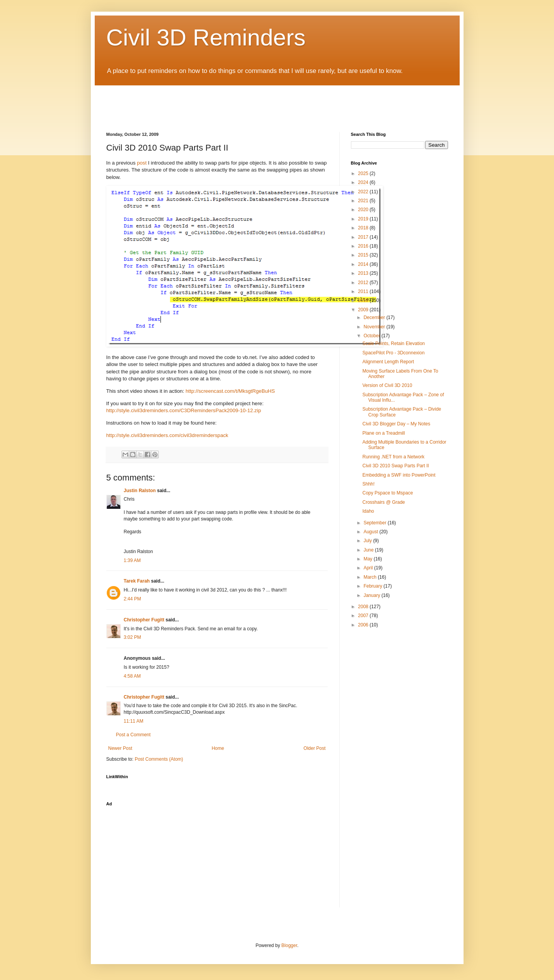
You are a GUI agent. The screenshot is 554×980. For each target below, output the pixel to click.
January (372, 595)
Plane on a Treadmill (383, 433)
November (375, 327)
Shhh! (368, 484)
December (375, 317)
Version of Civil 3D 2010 (387, 385)
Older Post (315, 748)
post (142, 163)
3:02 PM (133, 637)
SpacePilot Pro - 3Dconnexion (393, 353)
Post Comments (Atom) (159, 759)
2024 (364, 182)
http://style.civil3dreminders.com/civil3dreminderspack (167, 435)
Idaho (368, 511)
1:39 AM (132, 560)
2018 (364, 228)
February (373, 586)
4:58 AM (132, 676)
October (372, 336)
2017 (364, 237)
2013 (364, 273)
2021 (364, 201)
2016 (364, 246)
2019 (364, 219)
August (371, 532)
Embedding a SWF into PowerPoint (399, 475)
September (375, 523)
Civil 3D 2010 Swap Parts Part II (395, 466)
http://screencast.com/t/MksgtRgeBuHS (230, 391)
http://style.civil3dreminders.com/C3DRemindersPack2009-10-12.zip (184, 410)
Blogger (289, 945)
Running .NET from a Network (393, 457)
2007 (364, 616)
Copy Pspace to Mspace (387, 493)
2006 (364, 625)
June (369, 550)
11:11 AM (134, 721)
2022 (364, 192)
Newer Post (120, 748)
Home (218, 748)
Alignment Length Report (388, 362)
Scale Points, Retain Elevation (393, 343)
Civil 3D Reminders (206, 37)
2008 (364, 607)
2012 (364, 283)
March (371, 577)
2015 (364, 255)
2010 (364, 300)
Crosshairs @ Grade (384, 502)
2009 (364, 310)
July (368, 541)
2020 (364, 210)
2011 (364, 291)
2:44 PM (133, 599)
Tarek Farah (137, 581)
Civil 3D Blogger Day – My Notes (396, 424)
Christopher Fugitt (144, 620)
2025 (364, 173)
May (368, 559)
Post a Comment (133, 735)
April (369, 568)
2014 (364, 264)
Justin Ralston (140, 491)
